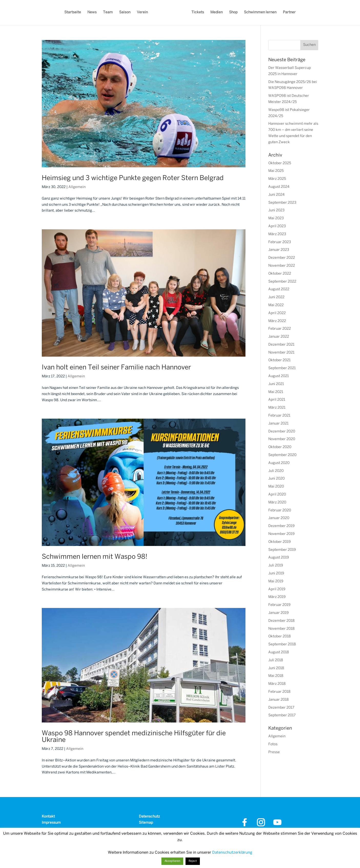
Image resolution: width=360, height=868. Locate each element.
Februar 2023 (280, 242)
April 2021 (277, 400)
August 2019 (279, 558)
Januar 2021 (278, 424)
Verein (142, 12)
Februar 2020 (280, 510)
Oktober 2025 (280, 163)
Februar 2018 (279, 692)
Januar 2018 (279, 700)
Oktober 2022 (280, 274)
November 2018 (281, 629)
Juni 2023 (276, 210)
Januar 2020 (279, 518)
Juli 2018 (276, 660)
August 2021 (279, 376)
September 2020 (282, 455)
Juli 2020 (276, 471)
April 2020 (277, 495)
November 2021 (281, 353)
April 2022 (277, 313)
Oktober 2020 (280, 447)
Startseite (73, 12)
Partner (289, 12)
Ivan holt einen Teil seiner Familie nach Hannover (116, 368)
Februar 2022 (280, 329)
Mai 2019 (276, 581)
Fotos (273, 744)
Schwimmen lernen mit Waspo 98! (95, 557)
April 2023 (277, 226)
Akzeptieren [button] (172, 861)
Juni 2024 (276, 195)
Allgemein (77, 187)
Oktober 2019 (280, 542)
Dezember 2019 (281, 526)
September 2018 (282, 644)
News (92, 12)
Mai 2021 (276, 392)
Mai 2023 (276, 218)
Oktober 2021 (279, 360)
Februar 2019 (279, 605)
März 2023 (277, 234)
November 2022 (282, 266)
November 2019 (281, 534)
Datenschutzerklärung (232, 853)
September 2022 (282, 282)
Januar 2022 (279, 337)
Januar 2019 (279, 613)
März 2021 (277, 408)
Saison (125, 12)
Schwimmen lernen (260, 12)
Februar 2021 (279, 416)
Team (108, 12)
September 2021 (282, 368)
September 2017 (282, 715)
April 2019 (277, 589)
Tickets (198, 12)
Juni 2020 (276, 479)
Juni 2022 (276, 297)
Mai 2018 (276, 676)
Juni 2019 (276, 573)
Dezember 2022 (282, 258)
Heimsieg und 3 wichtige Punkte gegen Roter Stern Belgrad (133, 178)
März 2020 (277, 503)
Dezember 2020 (282, 432)
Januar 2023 (279, 250)
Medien (217, 12)
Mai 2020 (276, 487)
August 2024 (279, 187)
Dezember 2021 (281, 345)
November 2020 (282, 439)
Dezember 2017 (281, 708)
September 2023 (282, 203)
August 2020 (279, 463)
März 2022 (277, 321)
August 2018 (279, 652)
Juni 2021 (276, 384)
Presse (274, 752)
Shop (233, 12)
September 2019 (282, 550)
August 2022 (279, 289)
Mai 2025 (276, 171)
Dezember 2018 (281, 621)
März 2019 (277, 597)
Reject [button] (193, 861)
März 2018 (277, 684)
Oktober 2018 (280, 637)
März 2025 (277, 179)
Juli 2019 (276, 566)
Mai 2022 (276, 305)
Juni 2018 (276, 668)
